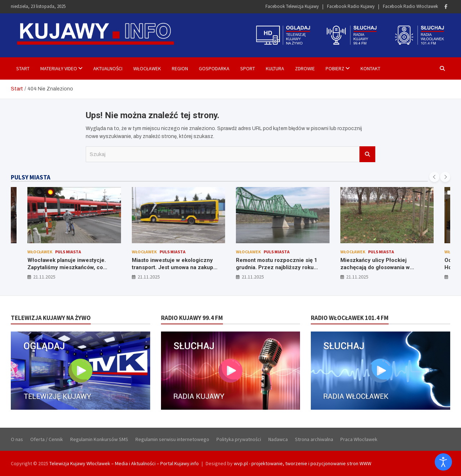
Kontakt (370, 68)
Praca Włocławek (359, 439)
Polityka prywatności (239, 439)
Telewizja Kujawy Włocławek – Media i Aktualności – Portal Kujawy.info (124, 463)
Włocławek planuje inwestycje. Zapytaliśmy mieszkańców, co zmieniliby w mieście (67, 267)
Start (23, 68)
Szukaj (367, 154)
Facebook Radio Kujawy (351, 6)
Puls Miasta (68, 252)
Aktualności (108, 68)
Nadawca (278, 439)
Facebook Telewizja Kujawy (292, 6)
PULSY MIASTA (31, 177)
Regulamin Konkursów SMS (99, 439)
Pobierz (335, 68)
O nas (17, 439)
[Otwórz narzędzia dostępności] (443, 462)
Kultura (275, 68)
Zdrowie (305, 68)
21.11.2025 (44, 277)
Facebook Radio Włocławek (410, 6)
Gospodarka (214, 68)
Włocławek (147, 68)
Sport (248, 68)
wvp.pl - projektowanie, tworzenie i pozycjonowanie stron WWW (303, 463)
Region (180, 68)
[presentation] (434, 177)
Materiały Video (59, 68)
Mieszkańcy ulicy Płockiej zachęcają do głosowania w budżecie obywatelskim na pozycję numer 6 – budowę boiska (385, 271)
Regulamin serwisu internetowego (172, 439)
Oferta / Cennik (47, 439)
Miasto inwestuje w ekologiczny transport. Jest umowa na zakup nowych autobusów (173, 267)
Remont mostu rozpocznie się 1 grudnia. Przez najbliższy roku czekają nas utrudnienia (277, 267)
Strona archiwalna (314, 439)
